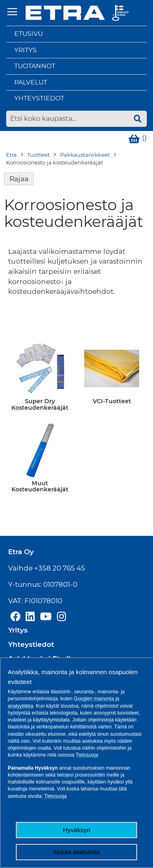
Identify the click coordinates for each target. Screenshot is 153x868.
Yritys (25, 50)
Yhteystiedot (39, 98)
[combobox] (76, 119)
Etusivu (28, 34)
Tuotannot (35, 66)
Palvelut (31, 82)
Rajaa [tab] (19, 179)
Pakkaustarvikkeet (85, 155)
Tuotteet (38, 155)
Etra (11, 155)
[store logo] (77, 13)
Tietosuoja (87, 755)
